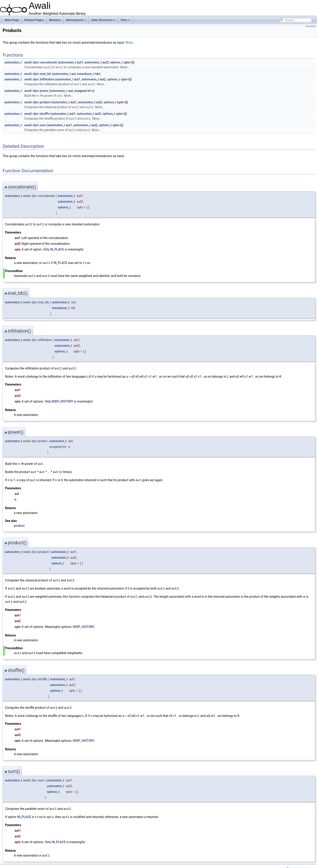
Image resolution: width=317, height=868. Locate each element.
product (19, 523)
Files (125, 20)
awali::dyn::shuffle (37, 113)
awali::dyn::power (36, 90)
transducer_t (86, 74)
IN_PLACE (57, 248)
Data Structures (103, 20)
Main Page (12, 20)
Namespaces (76, 20)
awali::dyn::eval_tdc (38, 74)
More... (130, 43)
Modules (55, 20)
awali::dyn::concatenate (41, 62)
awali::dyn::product (37, 102)
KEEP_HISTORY (63, 399)
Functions (311, 26)
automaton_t (13, 62)
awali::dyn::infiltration (39, 79)
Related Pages (34, 20)
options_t (116, 62)
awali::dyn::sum (35, 124)
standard (134, 274)
